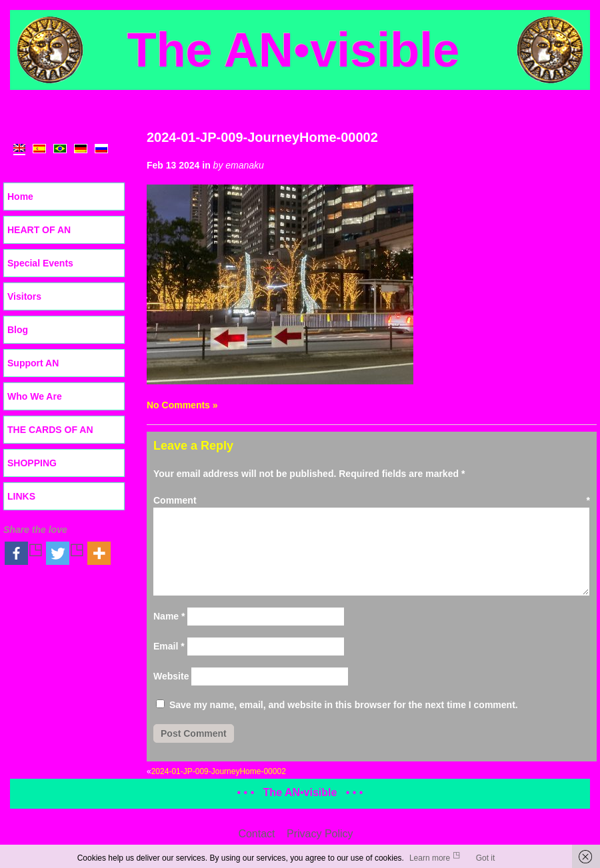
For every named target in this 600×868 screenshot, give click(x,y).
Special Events (40, 263)
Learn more (430, 858)
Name (169, 616)
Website (171, 676)
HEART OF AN (39, 230)
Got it (486, 858)
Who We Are (35, 396)
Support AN (33, 363)
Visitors (24, 296)
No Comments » (182, 405)
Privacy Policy (320, 834)
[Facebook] (24, 553)
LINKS (21, 496)
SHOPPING (32, 463)
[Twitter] (65, 553)
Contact (256, 834)
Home (20, 197)
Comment (372, 500)
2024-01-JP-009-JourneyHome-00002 (262, 137)
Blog (18, 330)
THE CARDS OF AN (50, 430)
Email (169, 646)
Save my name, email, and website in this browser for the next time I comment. (344, 705)
